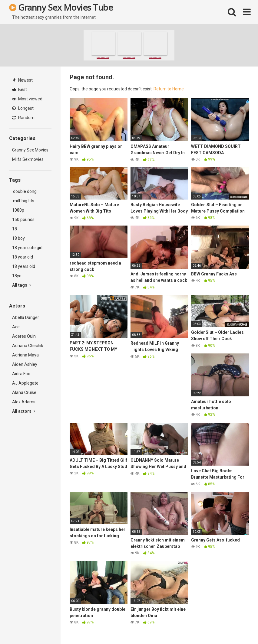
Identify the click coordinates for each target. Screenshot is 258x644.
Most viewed (27, 99)
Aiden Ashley (25, 364)
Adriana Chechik (28, 346)
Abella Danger (26, 317)
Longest (23, 108)
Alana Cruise (24, 392)
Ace (16, 327)
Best (20, 89)
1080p (18, 210)
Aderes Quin (24, 336)
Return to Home (169, 89)
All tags (21, 285)
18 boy (18, 238)
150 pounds (23, 220)
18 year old (23, 257)
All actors (24, 411)
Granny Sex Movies (30, 150)
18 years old (24, 266)
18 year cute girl (27, 248)
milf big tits (23, 201)
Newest (23, 80)
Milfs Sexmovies (28, 159)
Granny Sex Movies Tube (61, 7)
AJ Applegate (25, 383)
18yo (17, 276)
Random (23, 118)
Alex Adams (24, 402)
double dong (24, 191)
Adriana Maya (25, 355)
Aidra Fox (21, 374)
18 (15, 229)
